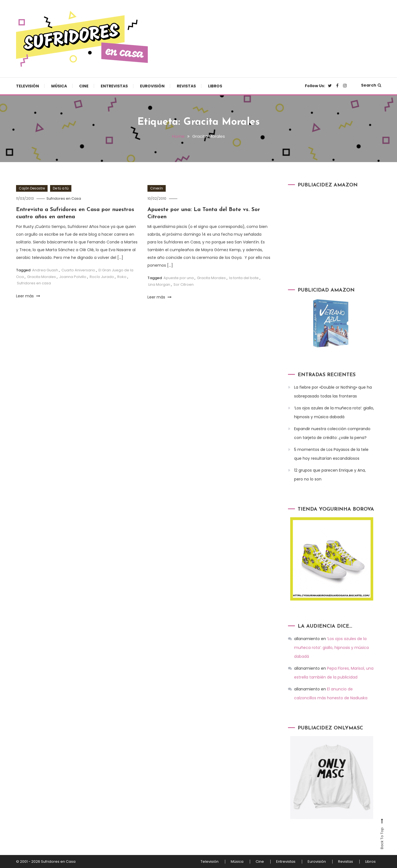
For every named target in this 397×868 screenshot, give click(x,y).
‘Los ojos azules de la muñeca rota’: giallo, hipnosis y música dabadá (334, 412)
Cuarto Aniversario (78, 270)
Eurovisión (152, 86)
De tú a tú (61, 188)
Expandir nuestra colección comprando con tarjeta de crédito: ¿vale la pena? (332, 433)
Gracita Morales (41, 277)
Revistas (186, 86)
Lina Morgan (159, 284)
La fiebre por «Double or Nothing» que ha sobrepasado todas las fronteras (333, 392)
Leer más (28, 296)
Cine (84, 86)
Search (371, 85)
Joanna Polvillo (73, 277)
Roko (122, 277)
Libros (215, 86)
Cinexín (157, 188)
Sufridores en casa (34, 283)
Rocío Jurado (102, 277)
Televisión (28, 86)
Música (59, 86)
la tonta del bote (244, 278)
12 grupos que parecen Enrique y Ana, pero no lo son (330, 475)
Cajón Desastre (32, 188)
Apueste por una (179, 278)
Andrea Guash (45, 270)
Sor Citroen (184, 284)
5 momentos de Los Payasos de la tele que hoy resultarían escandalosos (331, 454)
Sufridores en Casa (64, 198)
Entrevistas (114, 86)
